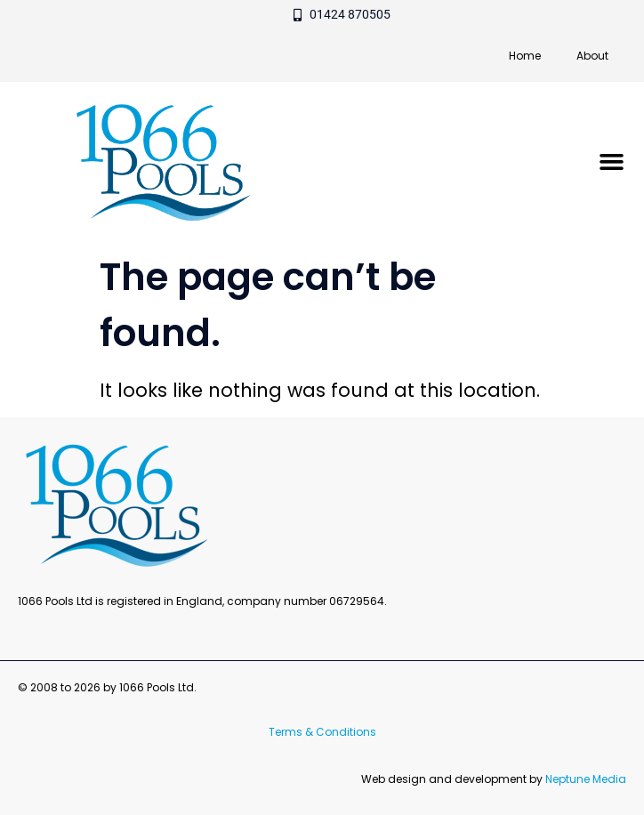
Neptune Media (586, 779)
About (592, 56)
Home (525, 56)
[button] (612, 162)
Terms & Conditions (322, 732)
